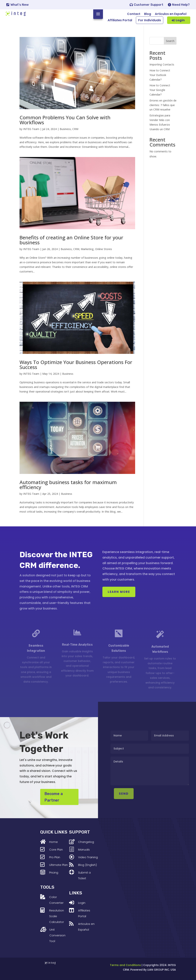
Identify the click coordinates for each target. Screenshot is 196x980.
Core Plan (56, 850)
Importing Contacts (162, 64)
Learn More (119, 592)
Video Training (88, 857)
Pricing (54, 872)
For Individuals (150, 20)
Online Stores (104, 249)
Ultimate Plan (58, 865)
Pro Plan (55, 857)
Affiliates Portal (120, 20)
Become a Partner (54, 797)
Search (170, 41)
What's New (20, 5)
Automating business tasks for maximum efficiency (68, 485)
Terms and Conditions (125, 965)
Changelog (86, 842)
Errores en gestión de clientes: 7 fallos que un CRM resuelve (163, 105)
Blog (148, 14)
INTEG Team (31, 129)
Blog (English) (87, 865)
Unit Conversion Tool (57, 935)
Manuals (84, 850)
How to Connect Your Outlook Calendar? (160, 75)
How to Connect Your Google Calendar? (160, 90)
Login (180, 20)
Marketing (87, 249)
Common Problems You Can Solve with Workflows (65, 120)
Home (53, 842)
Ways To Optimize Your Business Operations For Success (76, 365)
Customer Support (149, 5)
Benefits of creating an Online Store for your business (71, 240)
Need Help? (181, 5)
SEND (134, 794)
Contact (134, 14)
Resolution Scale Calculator (57, 916)
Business (65, 129)
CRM (75, 129)
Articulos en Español (171, 14)
